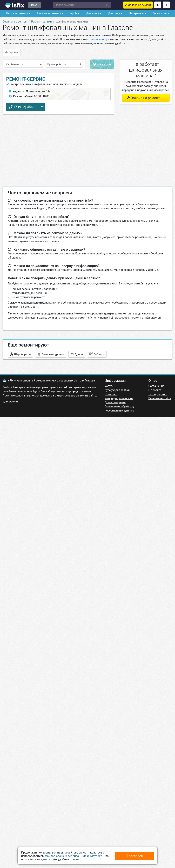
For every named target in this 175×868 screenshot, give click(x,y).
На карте (102, 64)
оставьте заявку (97, 39)
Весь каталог (161, 13)
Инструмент (136, 13)
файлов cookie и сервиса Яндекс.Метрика (74, 856)
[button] (82, 5)
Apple (73, 13)
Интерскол (12, 52)
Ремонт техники (42, 22)
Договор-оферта (115, 402)
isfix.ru (15, 5)
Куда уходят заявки (117, 390)
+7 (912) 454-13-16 (26, 107)
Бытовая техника (17, 13)
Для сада (114, 13)
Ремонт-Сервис (26, 79)
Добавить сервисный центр (166, 5)
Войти (158, 5)
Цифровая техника (49, 13)
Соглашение (156, 386)
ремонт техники (46, 381)
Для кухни (92, 13)
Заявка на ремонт (140, 5)
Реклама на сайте (160, 398)
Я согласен (134, 856)
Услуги (109, 386)
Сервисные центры (15, 22)
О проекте (155, 390)
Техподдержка (158, 394)
